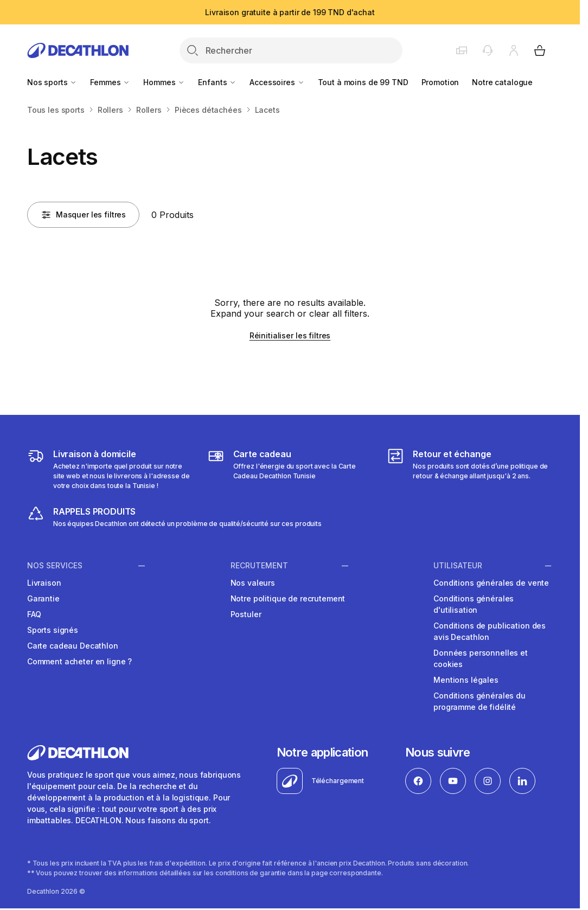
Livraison (44, 583)
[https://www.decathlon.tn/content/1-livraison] (110, 469)
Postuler (246, 614)
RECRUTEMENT (259, 566)
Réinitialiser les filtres (290, 335)
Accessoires (277, 82)
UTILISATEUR (458, 566)
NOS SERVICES (55, 566)
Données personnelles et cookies (481, 658)
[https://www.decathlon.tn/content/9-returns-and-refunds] (470, 469)
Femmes (110, 82)
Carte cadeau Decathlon (73, 646)
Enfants (217, 82)
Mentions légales (466, 680)
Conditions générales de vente (491, 583)
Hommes (164, 82)
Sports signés (53, 630)
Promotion (440, 82)
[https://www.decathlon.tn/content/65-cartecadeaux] (290, 469)
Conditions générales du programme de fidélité (480, 701)
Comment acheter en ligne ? (79, 661)
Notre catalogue (502, 82)
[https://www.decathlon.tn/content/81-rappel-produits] (174, 517)
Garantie (43, 598)
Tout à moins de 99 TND (363, 82)
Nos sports (52, 82)
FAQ (34, 614)
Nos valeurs (253, 583)
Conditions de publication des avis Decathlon (490, 631)
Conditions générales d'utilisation (474, 604)
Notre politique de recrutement (288, 598)
